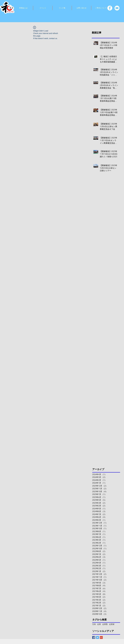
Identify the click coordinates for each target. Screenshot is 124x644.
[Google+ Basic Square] (101, 637)
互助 (94, 624)
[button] (23, 8)
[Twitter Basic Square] (97, 637)
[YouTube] (117, 8)
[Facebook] (110, 8)
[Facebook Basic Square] (94, 637)
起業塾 (105, 624)
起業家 (112, 624)
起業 (99, 624)
